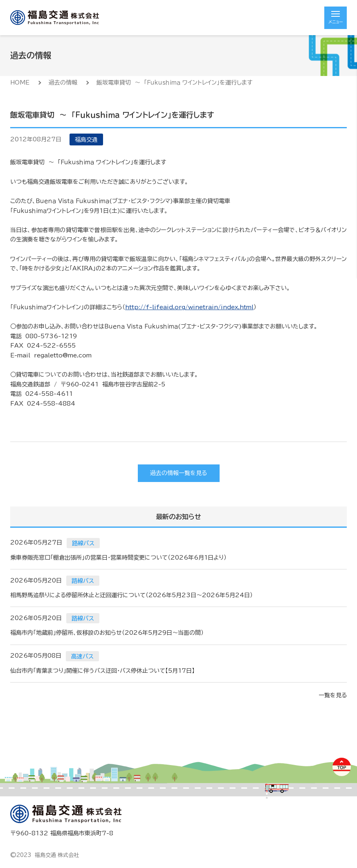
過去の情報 (63, 83)
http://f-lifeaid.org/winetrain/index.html (189, 307)
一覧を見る (333, 695)
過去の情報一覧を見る (178, 473)
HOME (20, 83)
